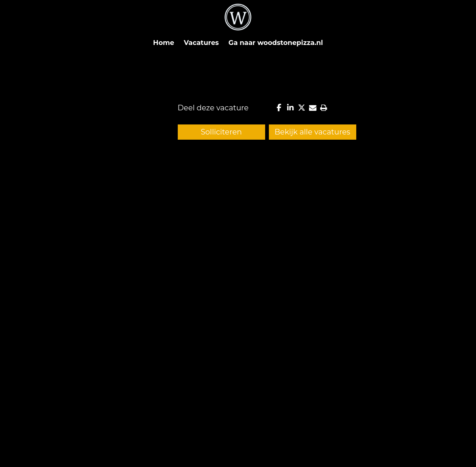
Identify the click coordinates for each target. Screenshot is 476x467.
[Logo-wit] (238, 20)
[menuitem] (164, 43)
